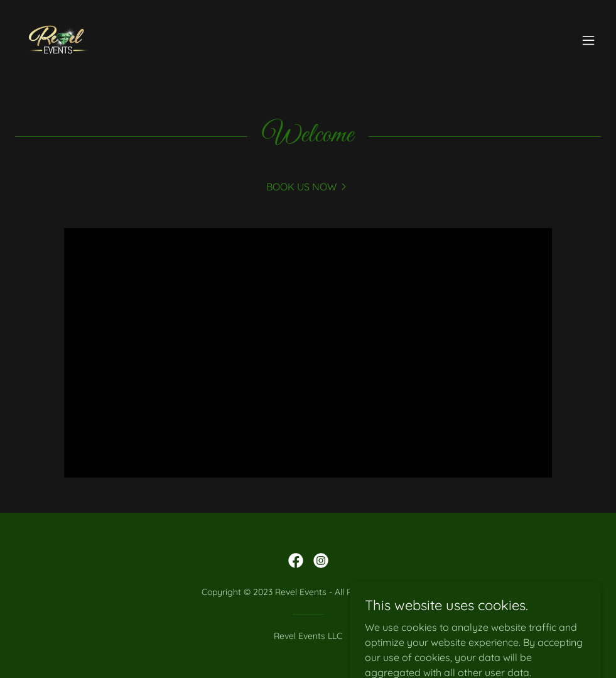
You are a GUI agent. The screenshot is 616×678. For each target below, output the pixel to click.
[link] (58, 40)
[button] (588, 40)
